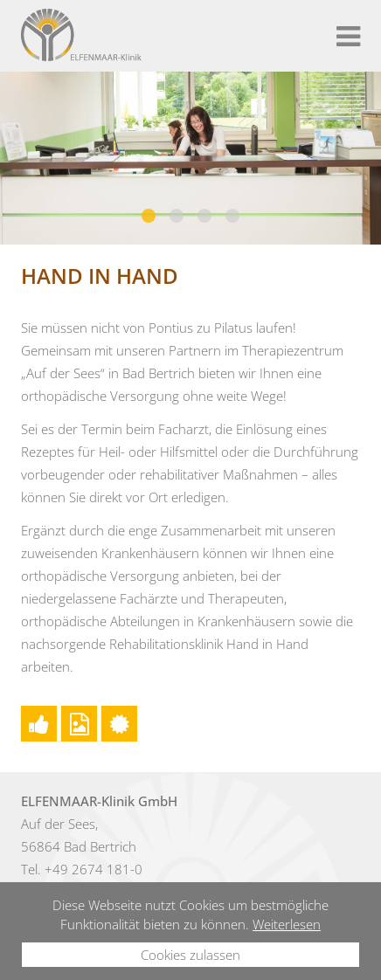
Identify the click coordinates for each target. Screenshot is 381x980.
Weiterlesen (287, 924)
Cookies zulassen (190, 955)
